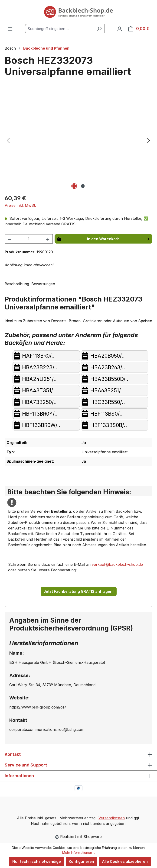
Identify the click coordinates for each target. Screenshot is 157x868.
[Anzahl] (29, 239)
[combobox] (60, 29)
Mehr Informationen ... (79, 853)
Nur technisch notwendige (37, 861)
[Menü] (10, 29)
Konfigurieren (81, 861)
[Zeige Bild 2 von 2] (83, 186)
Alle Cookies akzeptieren (125, 861)
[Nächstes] (149, 140)
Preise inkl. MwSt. (20, 205)
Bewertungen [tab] (43, 284)
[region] (78, 140)
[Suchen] (99, 29)
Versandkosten (112, 818)
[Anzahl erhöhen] (48, 239)
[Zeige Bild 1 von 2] (74, 186)
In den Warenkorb (103, 239)
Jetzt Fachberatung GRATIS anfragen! (79, 591)
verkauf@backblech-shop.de (117, 564)
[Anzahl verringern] (10, 239)
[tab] (17, 284)
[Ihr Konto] (120, 29)
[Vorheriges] (8, 140)
